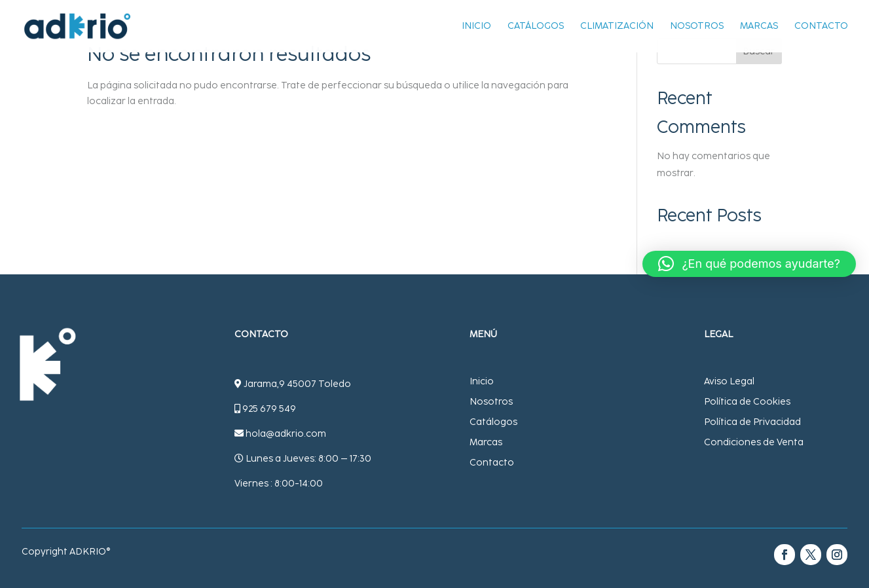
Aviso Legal (729, 381)
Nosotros (697, 27)
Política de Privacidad (752, 422)
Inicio (476, 27)
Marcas (759, 27)
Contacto (821, 27)
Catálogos (536, 27)
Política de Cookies (747, 402)
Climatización (617, 27)
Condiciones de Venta (754, 442)
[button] (749, 264)
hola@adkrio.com (286, 434)
